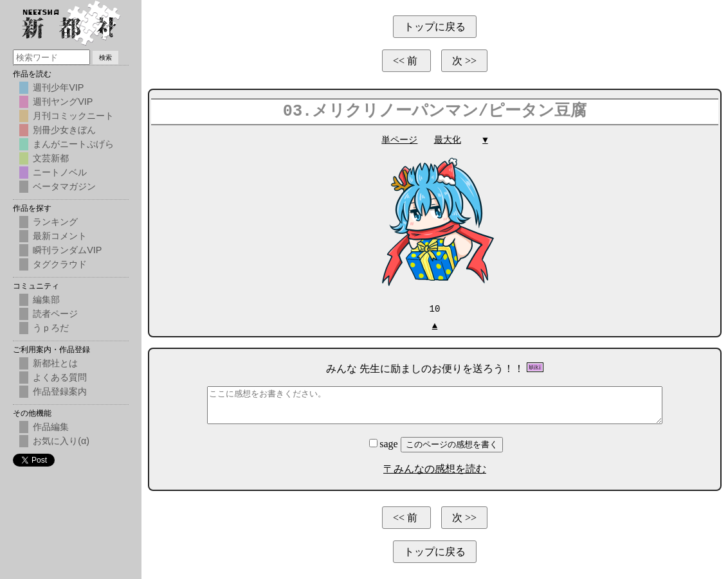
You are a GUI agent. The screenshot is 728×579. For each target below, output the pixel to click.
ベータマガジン (64, 186)
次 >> (464, 61)
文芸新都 (51, 158)
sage (385, 443)
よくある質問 (60, 377)
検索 (105, 58)
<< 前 (406, 61)
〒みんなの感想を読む (435, 468)
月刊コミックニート (73, 116)
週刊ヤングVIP (63, 102)
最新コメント (60, 236)
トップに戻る (435, 27)
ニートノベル (60, 172)
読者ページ (55, 314)
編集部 (46, 299)
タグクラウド (60, 264)
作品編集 (51, 427)
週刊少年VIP (58, 87)
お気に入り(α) (61, 441)
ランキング (55, 222)
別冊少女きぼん (64, 130)
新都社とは (55, 363)
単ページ (399, 140)
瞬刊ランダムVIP (67, 250)
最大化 (448, 140)
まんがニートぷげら (73, 144)
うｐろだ (51, 328)
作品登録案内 (60, 391)
